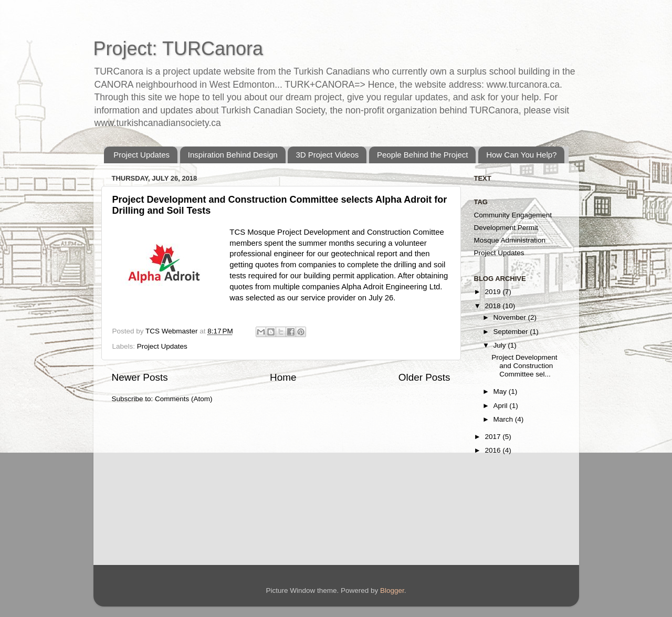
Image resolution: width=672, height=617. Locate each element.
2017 (493, 437)
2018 (493, 306)
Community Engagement (513, 215)
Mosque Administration (510, 240)
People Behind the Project (422, 155)
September (512, 332)
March (504, 419)
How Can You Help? (521, 155)
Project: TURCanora (178, 49)
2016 (493, 450)
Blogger (392, 590)
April (502, 406)
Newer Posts (140, 377)
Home (283, 377)
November (511, 317)
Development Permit (506, 228)
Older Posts (424, 377)
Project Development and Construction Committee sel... (524, 366)
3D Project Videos (327, 155)
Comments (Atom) (184, 399)
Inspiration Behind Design (233, 155)
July (501, 345)
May (501, 391)
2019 (493, 292)
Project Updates (141, 155)
